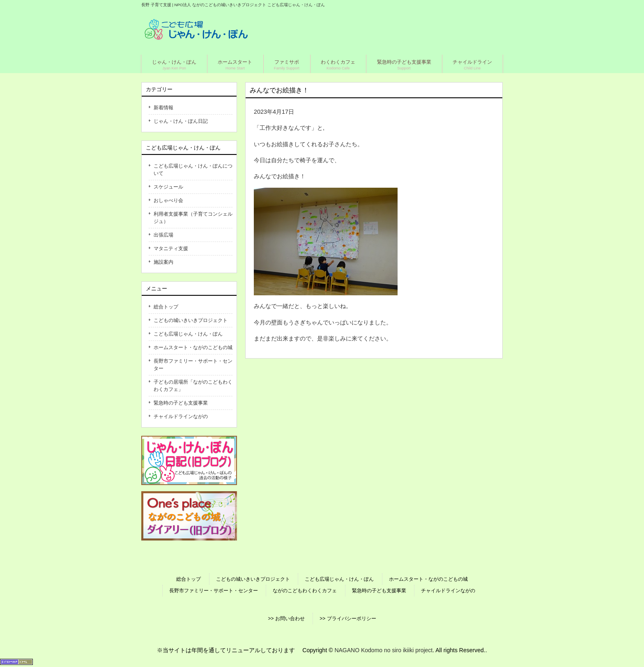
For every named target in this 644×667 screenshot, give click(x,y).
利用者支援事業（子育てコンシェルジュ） (193, 218)
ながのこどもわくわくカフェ (305, 591)
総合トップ (166, 307)
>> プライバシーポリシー (348, 619)
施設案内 (163, 262)
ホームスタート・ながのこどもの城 (193, 347)
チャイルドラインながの (181, 416)
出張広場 (163, 235)
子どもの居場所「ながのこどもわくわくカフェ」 (193, 386)
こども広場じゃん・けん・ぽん (188, 334)
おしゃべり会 (168, 200)
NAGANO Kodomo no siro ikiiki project (383, 650)
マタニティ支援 (171, 248)
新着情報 (163, 108)
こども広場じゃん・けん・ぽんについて (193, 170)
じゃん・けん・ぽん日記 (181, 121)
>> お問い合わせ (286, 619)
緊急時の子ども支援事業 (181, 403)
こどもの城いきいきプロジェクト (191, 320)
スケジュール (168, 187)
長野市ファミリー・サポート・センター (193, 365)
